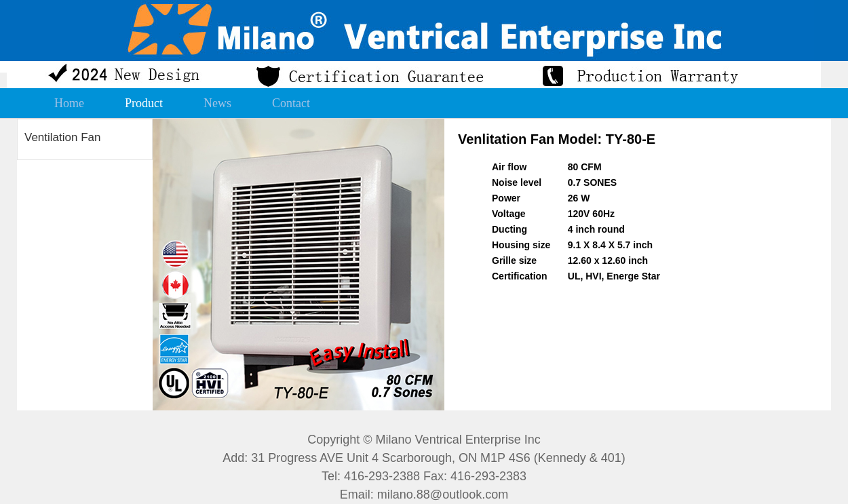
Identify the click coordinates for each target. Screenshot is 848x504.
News (217, 103)
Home (69, 103)
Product (144, 103)
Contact (291, 103)
